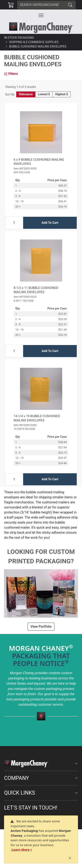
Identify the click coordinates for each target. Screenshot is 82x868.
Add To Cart (50, 223)
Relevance (26, 94)
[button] (41, 15)
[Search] (41, 5)
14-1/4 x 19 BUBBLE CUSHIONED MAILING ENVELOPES (37, 418)
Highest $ (62, 94)
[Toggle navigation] (41, 15)
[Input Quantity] (14, 223)
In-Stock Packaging (19, 38)
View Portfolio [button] (41, 627)
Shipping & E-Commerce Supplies (34, 42)
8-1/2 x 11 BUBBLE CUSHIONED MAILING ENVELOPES (36, 290)
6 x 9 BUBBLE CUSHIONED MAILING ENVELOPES (39, 162)
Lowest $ (44, 94)
